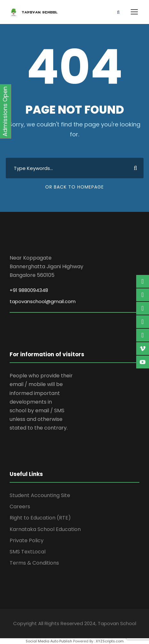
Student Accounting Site (40, 495)
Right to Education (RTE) (40, 518)
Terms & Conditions (34, 563)
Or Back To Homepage (74, 187)
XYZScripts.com (110, 641)
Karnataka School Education (45, 529)
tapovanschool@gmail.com (43, 301)
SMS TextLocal (28, 552)
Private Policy (27, 540)
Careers (20, 507)
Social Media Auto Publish (49, 641)
